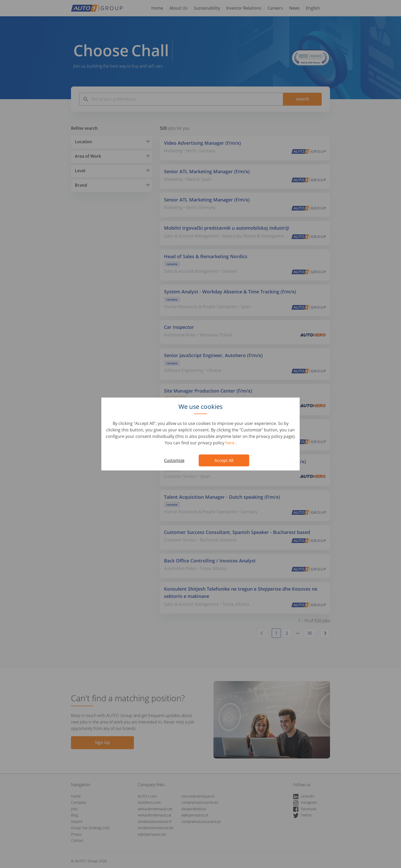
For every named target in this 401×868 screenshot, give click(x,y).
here (230, 443)
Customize (174, 460)
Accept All (224, 460)
